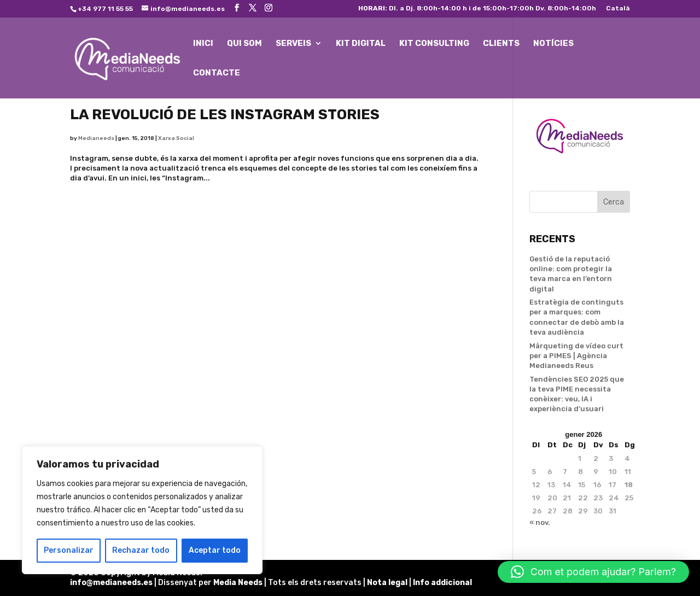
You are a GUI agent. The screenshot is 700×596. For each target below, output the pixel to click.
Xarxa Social (176, 138)
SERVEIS (293, 44)
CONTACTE (217, 73)
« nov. (540, 522)
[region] (142, 510)
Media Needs (238, 583)
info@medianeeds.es (111, 583)
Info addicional (442, 583)
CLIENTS (501, 44)
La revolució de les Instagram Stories (225, 115)
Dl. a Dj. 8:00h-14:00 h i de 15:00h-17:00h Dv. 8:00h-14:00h (477, 8)
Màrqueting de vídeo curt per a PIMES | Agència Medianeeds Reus (576, 356)
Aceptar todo (215, 550)
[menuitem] (618, 11)
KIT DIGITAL (361, 44)
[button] (593, 572)
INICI (203, 44)
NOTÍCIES (553, 44)
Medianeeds (96, 138)
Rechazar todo (141, 550)
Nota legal (388, 583)
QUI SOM (244, 44)
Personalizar (69, 550)
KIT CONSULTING (434, 44)
